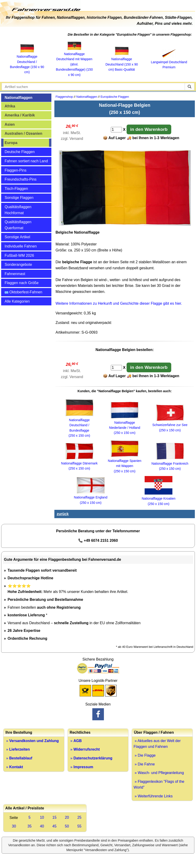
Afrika (10, 106)
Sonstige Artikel (17, 237)
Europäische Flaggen (115, 97)
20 (67, 817)
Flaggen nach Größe (22, 283)
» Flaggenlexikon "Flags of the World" (159, 785)
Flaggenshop (64, 97)
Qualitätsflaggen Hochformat (18, 210)
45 (54, 826)
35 (30, 826)
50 (67, 826)
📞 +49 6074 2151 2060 (98, 541)
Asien (10, 124)
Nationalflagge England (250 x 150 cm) (91, 497)
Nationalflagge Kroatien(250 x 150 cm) (159, 499)
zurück (63, 514)
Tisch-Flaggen (16, 189)
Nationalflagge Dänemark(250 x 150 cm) (79, 463)
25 (79, 817)
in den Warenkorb (149, 129)
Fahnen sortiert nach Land (26, 161)
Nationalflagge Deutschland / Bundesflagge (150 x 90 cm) (27, 62)
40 (42, 826)
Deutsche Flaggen (20, 152)
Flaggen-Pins (16, 170)
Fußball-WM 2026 (19, 255)
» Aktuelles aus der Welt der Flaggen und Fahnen (157, 744)
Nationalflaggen (19, 98)
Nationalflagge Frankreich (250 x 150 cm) (170, 464)
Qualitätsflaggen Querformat (18, 225)
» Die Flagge (145, 755)
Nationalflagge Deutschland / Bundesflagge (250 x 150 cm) (79, 425)
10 (42, 817)
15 (54, 817)
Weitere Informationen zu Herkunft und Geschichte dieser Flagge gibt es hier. (119, 303)
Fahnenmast (15, 274)
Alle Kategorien (17, 301)
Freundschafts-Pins (21, 179)
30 (14, 826)
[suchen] (190, 87)
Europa (11, 143)
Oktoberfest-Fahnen (23, 292)
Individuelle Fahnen (21, 246)
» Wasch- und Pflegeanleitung (159, 773)
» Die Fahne (144, 764)
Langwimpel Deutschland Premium (169, 62)
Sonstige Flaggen (19, 198)
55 (79, 826)
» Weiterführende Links (153, 796)
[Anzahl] (116, 130)
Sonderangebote (18, 265)
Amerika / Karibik (20, 115)
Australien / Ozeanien (23, 133)
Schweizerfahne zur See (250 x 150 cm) (170, 425)
